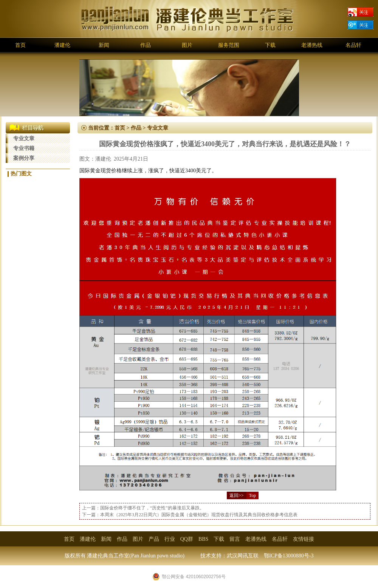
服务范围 (229, 45)
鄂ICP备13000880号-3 (289, 556)
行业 (170, 539)
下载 (270, 45)
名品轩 (353, 45)
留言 (235, 539)
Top (253, 495)
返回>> (237, 495)
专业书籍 (24, 148)
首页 (20, 45)
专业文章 (24, 138)
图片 (187, 45)
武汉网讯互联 (243, 556)
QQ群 (187, 539)
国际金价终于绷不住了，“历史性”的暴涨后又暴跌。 (152, 508)
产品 (154, 539)
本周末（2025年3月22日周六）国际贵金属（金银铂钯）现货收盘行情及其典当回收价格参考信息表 (199, 515)
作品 (146, 45)
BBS (203, 539)
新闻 (104, 45)
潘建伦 (62, 45)
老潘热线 (312, 45)
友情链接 (304, 539)
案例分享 (24, 158)
